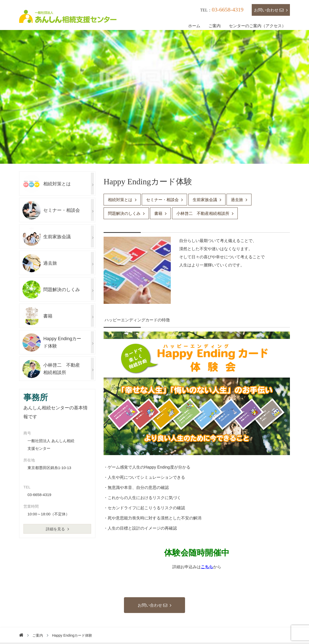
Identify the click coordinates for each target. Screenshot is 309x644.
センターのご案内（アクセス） (257, 26)
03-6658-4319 (228, 10)
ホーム (194, 26)
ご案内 (215, 26)
